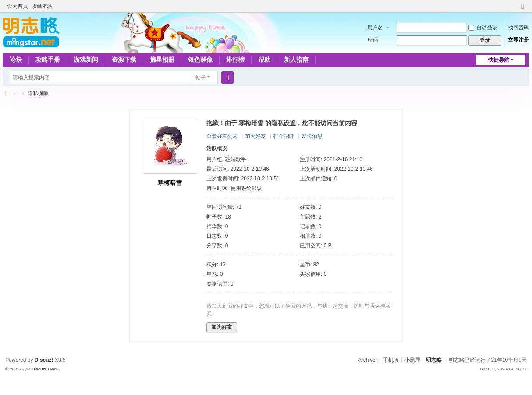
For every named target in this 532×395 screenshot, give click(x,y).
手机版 (391, 360)
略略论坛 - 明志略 (7, 93)
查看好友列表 (222, 136)
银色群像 (200, 60)
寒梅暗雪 (170, 183)
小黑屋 (412, 360)
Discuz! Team (45, 369)
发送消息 (312, 136)
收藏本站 (42, 6)
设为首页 (18, 6)
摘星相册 (162, 60)
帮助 (264, 60)
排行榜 (235, 60)
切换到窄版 (523, 10)
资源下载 (124, 60)
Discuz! (44, 360)
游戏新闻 (86, 60)
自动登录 (483, 28)
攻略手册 (48, 60)
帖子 (201, 78)
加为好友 (255, 136)
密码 (373, 40)
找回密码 (518, 28)
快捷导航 (499, 60)
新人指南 (296, 60)
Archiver (368, 360)
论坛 (16, 60)
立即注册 (518, 40)
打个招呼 (284, 136)
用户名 (375, 28)
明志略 (434, 360)
